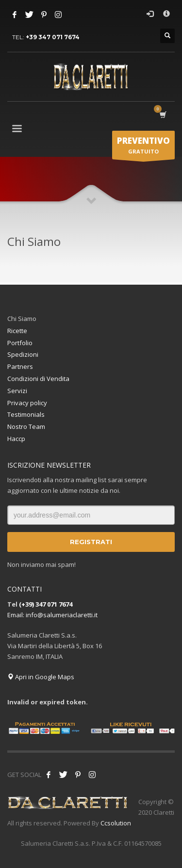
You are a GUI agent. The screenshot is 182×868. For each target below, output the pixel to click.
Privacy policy (27, 403)
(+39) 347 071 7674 (46, 604)
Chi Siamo (22, 319)
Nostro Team (26, 426)
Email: (17, 615)
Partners (20, 366)
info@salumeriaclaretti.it (62, 615)
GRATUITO (143, 147)
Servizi (17, 391)
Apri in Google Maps (41, 677)
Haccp (16, 439)
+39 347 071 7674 (53, 37)
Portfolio (20, 343)
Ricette (17, 331)
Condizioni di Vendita (38, 379)
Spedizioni (23, 354)
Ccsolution (116, 823)
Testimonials (26, 414)
